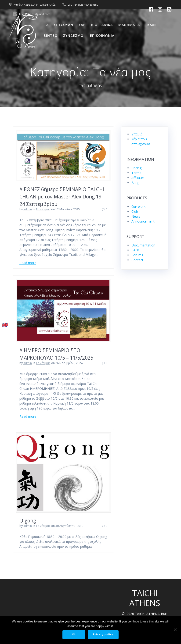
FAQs (136, 250)
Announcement (143, 221)
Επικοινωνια (102, 35)
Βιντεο (51, 35)
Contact (137, 260)
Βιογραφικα (102, 25)
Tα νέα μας (43, 209)
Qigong (28, 521)
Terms (136, 173)
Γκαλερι (153, 25)
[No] (175, 630)
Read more (28, 263)
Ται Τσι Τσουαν (58, 25)
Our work (138, 207)
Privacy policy (103, 634)
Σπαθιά (137, 134)
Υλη (82, 25)
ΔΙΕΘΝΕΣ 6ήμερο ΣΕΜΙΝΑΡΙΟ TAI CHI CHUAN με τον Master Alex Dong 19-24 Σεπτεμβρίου (62, 197)
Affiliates (138, 178)
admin (28, 209)
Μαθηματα (129, 25)
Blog (135, 183)
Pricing (136, 168)
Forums (137, 255)
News (136, 216)
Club (135, 211)
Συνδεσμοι (74, 35)
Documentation (143, 245)
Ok (74, 634)
